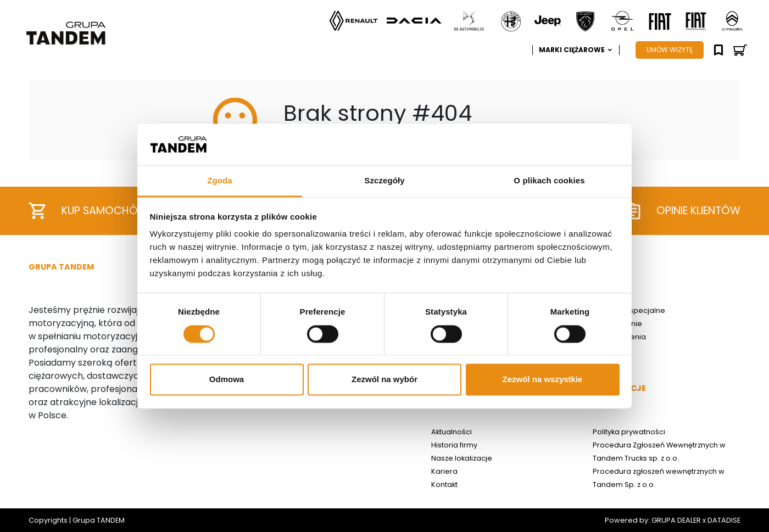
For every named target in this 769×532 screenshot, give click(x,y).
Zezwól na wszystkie (543, 380)
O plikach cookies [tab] (549, 181)
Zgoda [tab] (220, 181)
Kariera (444, 471)
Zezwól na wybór (384, 380)
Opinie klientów (683, 211)
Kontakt (444, 485)
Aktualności (452, 432)
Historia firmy (454, 445)
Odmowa (227, 380)
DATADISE (724, 520)
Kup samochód (87, 211)
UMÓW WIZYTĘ (670, 50)
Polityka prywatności (629, 432)
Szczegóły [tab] (384, 181)
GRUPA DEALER (676, 520)
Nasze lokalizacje (462, 458)
